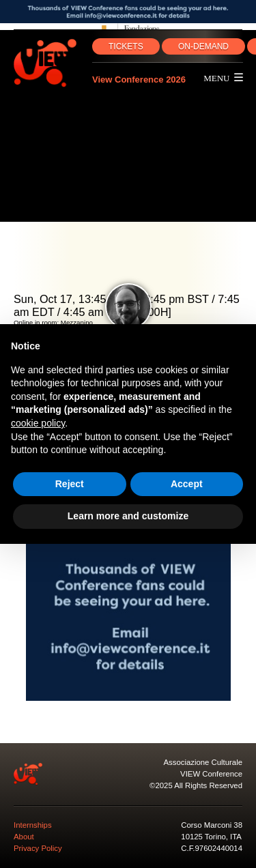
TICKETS (126, 46)
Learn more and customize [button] (128, 516)
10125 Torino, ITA (211, 837)
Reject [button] (70, 484)
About (24, 837)
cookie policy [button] (38, 423)
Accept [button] (187, 484)
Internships (33, 825)
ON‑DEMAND (203, 46)
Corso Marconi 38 (212, 825)
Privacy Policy (38, 848)
